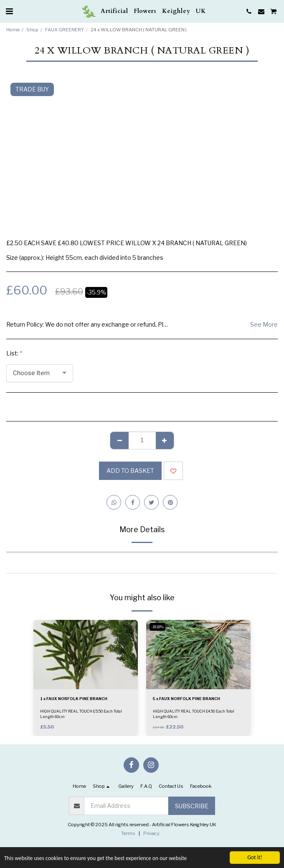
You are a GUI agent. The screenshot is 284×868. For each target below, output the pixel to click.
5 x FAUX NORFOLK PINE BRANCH (186, 699)
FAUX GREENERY (65, 30)
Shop (32, 30)
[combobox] (40, 373)
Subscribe (192, 806)
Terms (128, 833)
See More (264, 324)
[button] (9, 11)
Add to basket (130, 471)
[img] (86, 655)
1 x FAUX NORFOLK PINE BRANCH (74, 699)
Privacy (151, 833)
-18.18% (157, 627)
